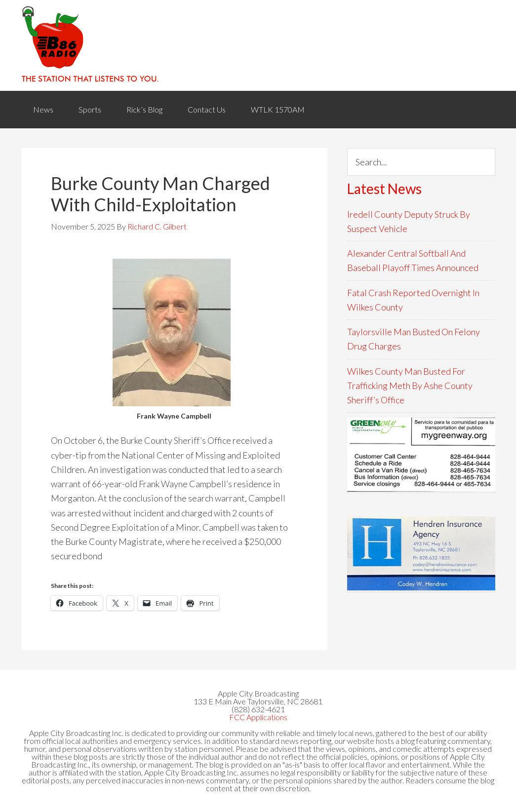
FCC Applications (258, 717)
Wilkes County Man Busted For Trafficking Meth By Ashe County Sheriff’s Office (410, 386)
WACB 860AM (258, 45)
